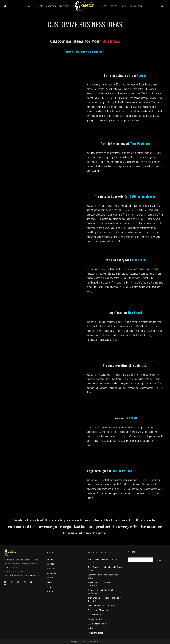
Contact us (136, 6)
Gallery (114, 6)
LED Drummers (95, 615)
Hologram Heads (95, 633)
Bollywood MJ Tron (96, 619)
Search (132, 552)
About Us (51, 6)
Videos (104, 6)
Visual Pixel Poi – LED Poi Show (102, 606)
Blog (124, 6)
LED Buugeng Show (97, 624)
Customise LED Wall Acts (99, 610)
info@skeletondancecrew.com (25, 575)
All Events (64, 6)
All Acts (51, 564)
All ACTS (39, 6)
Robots (91, 628)
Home (29, 6)
